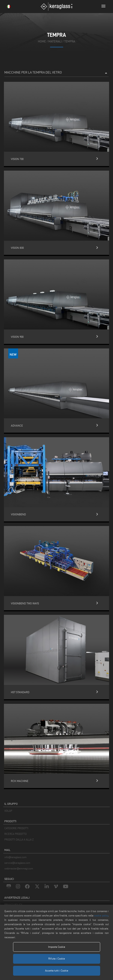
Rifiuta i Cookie (57, 959)
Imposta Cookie (57, 947)
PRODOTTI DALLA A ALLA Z (19, 840)
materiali (55, 41)
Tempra (70, 41)
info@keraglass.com (15, 857)
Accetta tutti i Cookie (57, 971)
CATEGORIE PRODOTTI (16, 828)
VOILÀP (8, 811)
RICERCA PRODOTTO (15, 834)
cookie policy (101, 915)
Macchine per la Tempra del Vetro (56, 73)
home (42, 41)
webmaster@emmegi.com (19, 868)
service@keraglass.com (17, 863)
